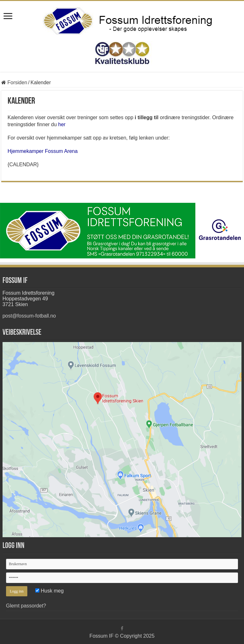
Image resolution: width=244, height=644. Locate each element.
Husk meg (49, 591)
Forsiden (14, 82)
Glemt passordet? (26, 606)
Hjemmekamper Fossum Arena (43, 151)
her (62, 124)
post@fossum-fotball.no (29, 316)
